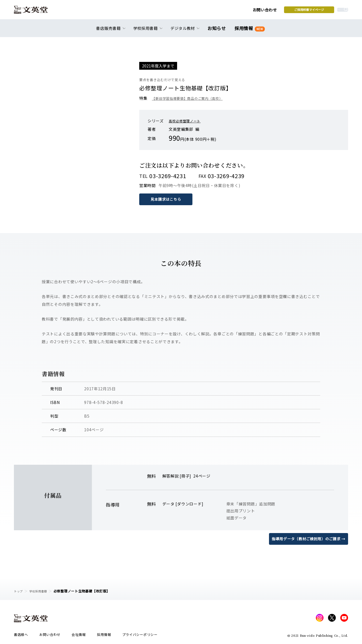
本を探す (323, 11)
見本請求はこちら (167, 199)
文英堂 (36, 12)
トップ (19, 591)
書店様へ (21, 636)
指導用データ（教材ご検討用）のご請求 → (306, 539)
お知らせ (218, 31)
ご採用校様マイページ (267, 11)
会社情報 (79, 636)
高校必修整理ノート (187, 121)
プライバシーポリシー (140, 636)
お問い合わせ (223, 12)
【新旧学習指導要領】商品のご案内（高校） (193, 98)
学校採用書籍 (41, 591)
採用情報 (249, 31)
